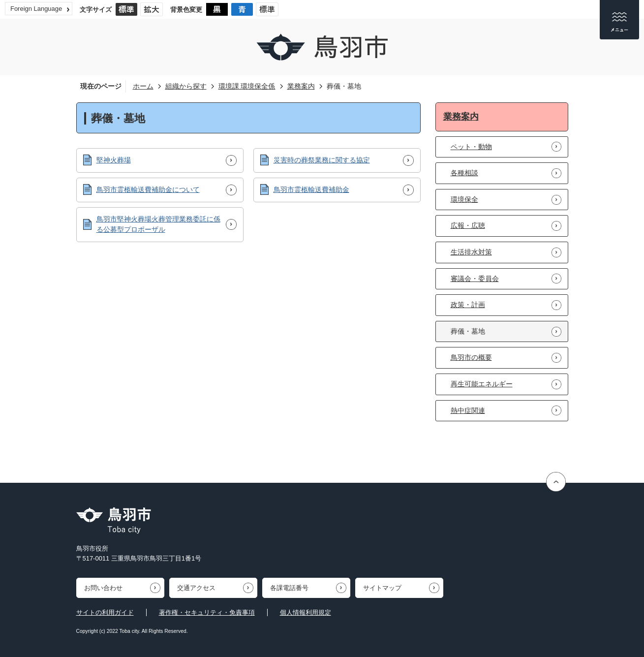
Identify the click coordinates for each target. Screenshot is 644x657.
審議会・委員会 (475, 279)
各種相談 (464, 173)
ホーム (143, 86)
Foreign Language (36, 9)
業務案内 (301, 86)
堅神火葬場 (114, 160)
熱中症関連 (468, 410)
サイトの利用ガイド (105, 612)
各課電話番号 (289, 588)
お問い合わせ (103, 588)
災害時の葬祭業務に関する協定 (322, 160)
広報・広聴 (468, 225)
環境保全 (464, 199)
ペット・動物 (471, 147)
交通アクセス (196, 588)
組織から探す (186, 86)
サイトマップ (382, 588)
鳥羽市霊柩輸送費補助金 (311, 189)
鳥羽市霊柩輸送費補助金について (148, 189)
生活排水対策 (471, 252)
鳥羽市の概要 (471, 357)
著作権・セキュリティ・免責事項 (207, 612)
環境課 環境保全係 (247, 86)
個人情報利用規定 (306, 612)
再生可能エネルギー (482, 384)
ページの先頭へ (557, 482)
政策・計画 (468, 305)
